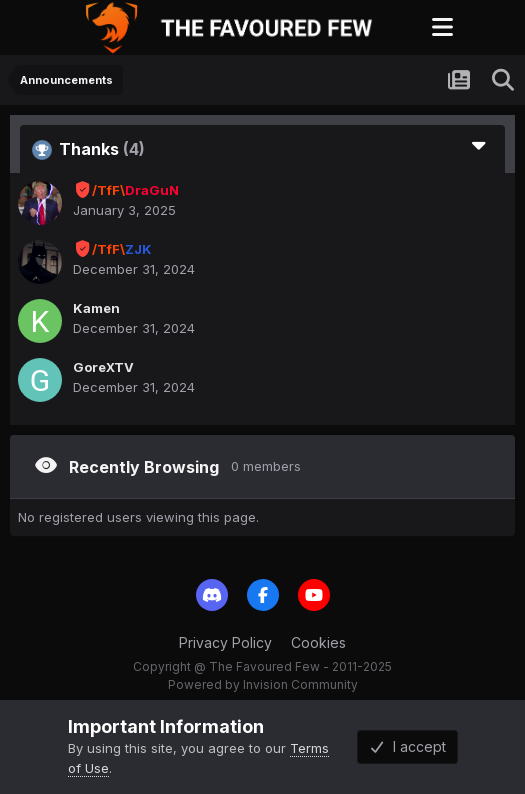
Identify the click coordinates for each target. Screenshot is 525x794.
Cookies (318, 642)
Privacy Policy (225, 642)
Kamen (96, 308)
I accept (407, 746)
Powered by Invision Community (263, 684)
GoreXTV (103, 367)
